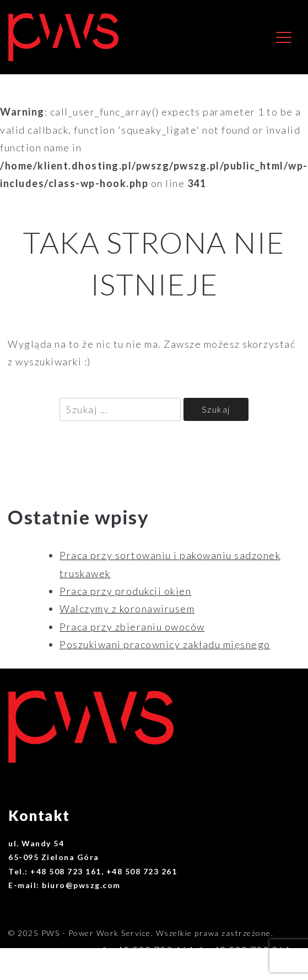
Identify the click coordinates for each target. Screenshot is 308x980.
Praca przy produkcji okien (125, 591)
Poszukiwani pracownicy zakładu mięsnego (165, 644)
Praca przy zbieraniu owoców (132, 627)
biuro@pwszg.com (246, 968)
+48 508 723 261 (249, 950)
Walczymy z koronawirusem (127, 609)
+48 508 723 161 (152, 950)
